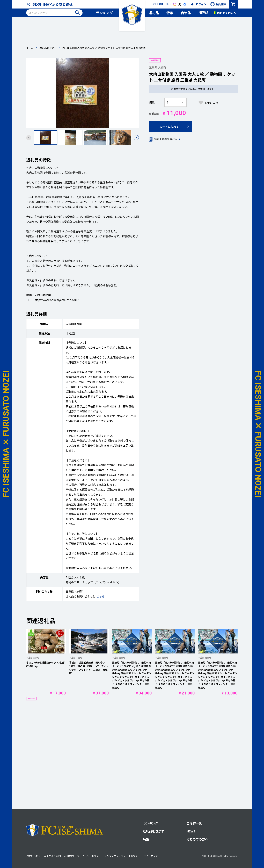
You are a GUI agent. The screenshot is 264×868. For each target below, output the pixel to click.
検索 (77, 13)
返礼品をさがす (48, 48)
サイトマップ (151, 856)
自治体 (186, 13)
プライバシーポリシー (89, 856)
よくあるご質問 (52, 856)
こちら (100, 596)
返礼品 (154, 13)
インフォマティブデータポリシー (122, 856)
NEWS (204, 13)
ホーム (30, 48)
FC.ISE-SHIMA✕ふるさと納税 (49, 4)
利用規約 (69, 856)
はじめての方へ (197, 839)
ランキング (104, 13)
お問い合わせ (33, 856)
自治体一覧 (194, 823)
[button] (136, 138)
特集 (170, 13)
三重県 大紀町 (158, 67)
